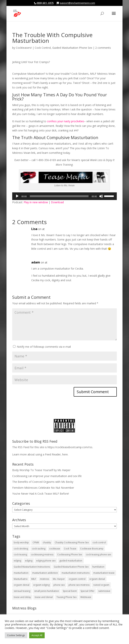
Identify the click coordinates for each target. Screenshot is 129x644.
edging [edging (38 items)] (17, 561)
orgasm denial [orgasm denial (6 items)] (22, 585)
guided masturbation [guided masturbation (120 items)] (71, 561)
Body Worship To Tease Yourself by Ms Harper (41, 470)
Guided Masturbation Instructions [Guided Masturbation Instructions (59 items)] (32, 567)
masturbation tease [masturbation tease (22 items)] (104, 573)
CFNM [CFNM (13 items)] (36, 542)
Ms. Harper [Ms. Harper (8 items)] (59, 579)
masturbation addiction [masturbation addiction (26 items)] (45, 573)
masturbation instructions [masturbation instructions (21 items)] (76, 573)
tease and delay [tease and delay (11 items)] (22, 597)
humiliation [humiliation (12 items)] (98, 567)
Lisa (34, 229)
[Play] (17, 196)
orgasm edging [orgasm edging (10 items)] (41, 585)
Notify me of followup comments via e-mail (44, 347)
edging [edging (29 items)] (29, 561)
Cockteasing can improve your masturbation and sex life (47, 476)
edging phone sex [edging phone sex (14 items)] (46, 561)
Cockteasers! (24, 48)
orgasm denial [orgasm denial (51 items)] (97, 579)
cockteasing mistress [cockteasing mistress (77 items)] (42, 554)
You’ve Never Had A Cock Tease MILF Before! (41, 494)
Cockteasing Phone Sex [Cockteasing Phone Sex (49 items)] (70, 554)
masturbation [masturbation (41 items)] (21, 573)
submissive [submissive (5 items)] (104, 591)
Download (57, 202)
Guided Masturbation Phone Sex (72, 48)
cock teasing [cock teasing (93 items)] (20, 554)
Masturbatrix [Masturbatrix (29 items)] (21, 579)
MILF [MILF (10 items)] (34, 579)
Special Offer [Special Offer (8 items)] (87, 591)
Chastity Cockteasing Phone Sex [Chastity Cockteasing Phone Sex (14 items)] (72, 542)
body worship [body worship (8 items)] (21, 542)
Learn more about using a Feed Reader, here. (40, 454)
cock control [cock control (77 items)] (99, 542)
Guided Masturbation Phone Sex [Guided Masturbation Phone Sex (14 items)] (71, 567)
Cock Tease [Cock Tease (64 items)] (70, 549)
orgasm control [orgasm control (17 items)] (77, 579)
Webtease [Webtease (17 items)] (86, 597)
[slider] (59, 196)
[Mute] (101, 196)
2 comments (103, 48)
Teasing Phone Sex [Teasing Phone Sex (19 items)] (67, 597)
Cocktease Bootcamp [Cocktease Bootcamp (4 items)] (92, 549)
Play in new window (36, 202)
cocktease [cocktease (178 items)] (55, 549)
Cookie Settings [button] (16, 635)
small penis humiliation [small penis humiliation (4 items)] (47, 591)
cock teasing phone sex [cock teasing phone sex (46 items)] (98, 554)
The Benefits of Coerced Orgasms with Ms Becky (43, 482)
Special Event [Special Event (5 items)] (70, 591)
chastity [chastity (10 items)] (47, 542)
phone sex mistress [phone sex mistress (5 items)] (79, 585)
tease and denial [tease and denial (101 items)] (44, 597)
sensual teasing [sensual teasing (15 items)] (22, 591)
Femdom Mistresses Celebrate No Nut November (43, 488)
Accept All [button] (37, 635)
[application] (64, 196)
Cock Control (43, 48)
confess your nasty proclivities (66, 121)
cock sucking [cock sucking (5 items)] (39, 549)
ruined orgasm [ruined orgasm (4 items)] (101, 585)
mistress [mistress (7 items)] (44, 579)
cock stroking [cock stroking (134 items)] (21, 549)
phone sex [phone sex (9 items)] (59, 585)
